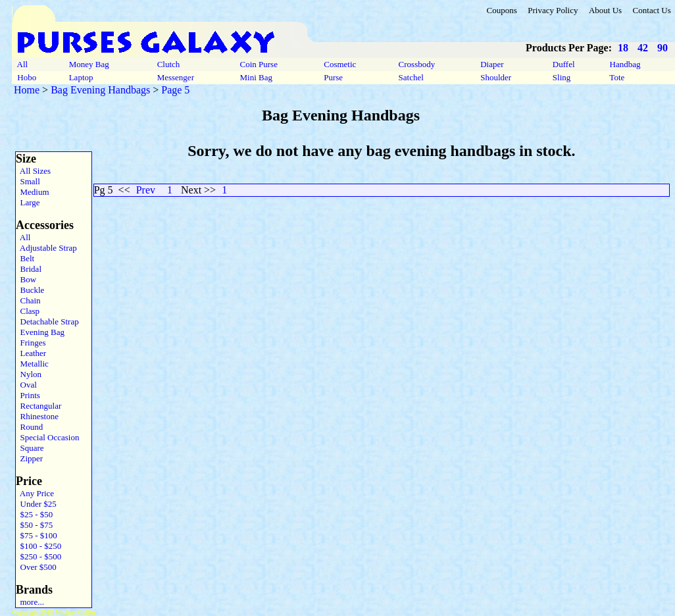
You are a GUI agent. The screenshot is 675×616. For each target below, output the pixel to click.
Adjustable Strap (46, 248)
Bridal (29, 269)
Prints (28, 395)
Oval (26, 385)
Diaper (492, 64)
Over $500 (36, 567)
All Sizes (33, 171)
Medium (33, 192)
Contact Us (652, 10)
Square (30, 448)
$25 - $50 (34, 514)
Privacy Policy (553, 10)
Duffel (564, 64)
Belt (25, 258)
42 (643, 48)
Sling (562, 77)
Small (28, 181)
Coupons (501, 10)
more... (30, 602)
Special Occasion (47, 437)
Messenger (175, 77)
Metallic (32, 364)
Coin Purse (259, 64)
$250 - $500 (38, 556)
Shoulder (496, 77)
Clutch (168, 64)
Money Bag (89, 64)
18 (623, 48)
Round (29, 427)
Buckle (30, 290)
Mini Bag (256, 77)
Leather (31, 353)
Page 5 (175, 90)
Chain (28, 300)
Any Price (35, 493)
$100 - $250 (38, 546)
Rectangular (38, 406)
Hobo (27, 77)
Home (27, 90)
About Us (605, 10)
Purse (333, 77)
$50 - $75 (34, 525)
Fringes (31, 343)
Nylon (29, 374)
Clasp (28, 311)
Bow (26, 279)
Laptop (81, 77)
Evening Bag (40, 332)
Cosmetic (340, 64)
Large (28, 202)
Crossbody (416, 64)
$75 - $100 (37, 535)
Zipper (29, 458)
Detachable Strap (47, 321)
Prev (146, 190)
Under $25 (36, 504)
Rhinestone (37, 416)
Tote (617, 77)
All (22, 64)
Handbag (625, 64)
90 (662, 48)
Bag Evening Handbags (100, 90)
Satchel (411, 77)
